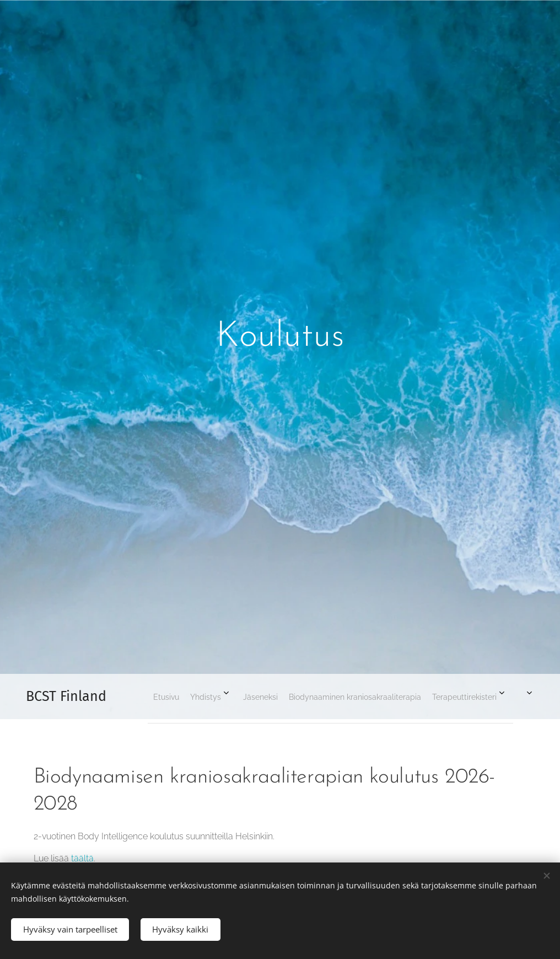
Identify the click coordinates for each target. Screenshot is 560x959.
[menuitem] (369, 697)
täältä (82, 859)
